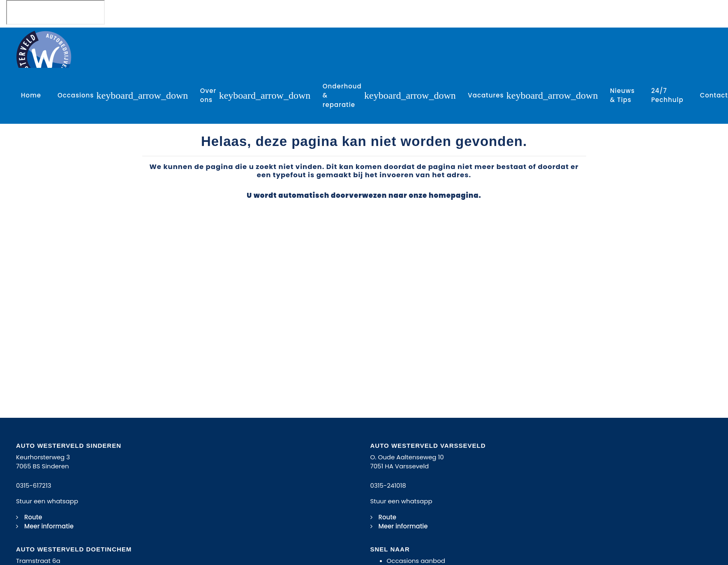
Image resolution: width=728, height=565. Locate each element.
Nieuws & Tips (622, 95)
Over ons (208, 95)
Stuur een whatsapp (47, 501)
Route (33, 517)
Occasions (76, 95)
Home (31, 95)
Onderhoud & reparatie (342, 95)
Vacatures (486, 95)
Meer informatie (49, 526)
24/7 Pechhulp (667, 95)
